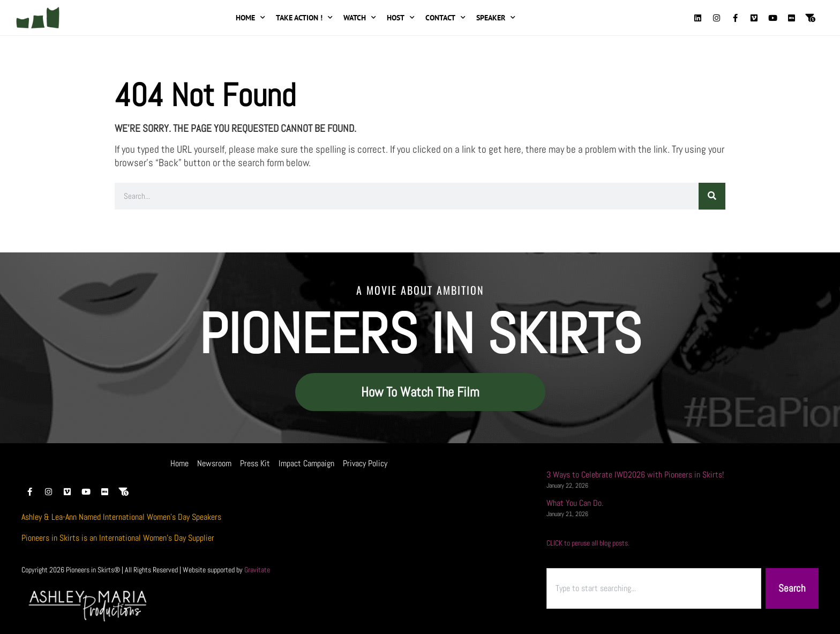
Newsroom (214, 463)
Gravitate (257, 570)
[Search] (712, 196)
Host (401, 18)
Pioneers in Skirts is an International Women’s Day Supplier (118, 538)
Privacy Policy (365, 463)
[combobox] (654, 589)
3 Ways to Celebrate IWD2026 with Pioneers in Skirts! (635, 475)
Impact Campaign (306, 463)
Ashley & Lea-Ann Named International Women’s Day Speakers (121, 517)
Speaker (496, 18)
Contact (445, 18)
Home (250, 18)
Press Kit (255, 463)
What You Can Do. (575, 503)
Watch (360, 18)
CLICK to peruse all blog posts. (588, 543)
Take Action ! (304, 18)
